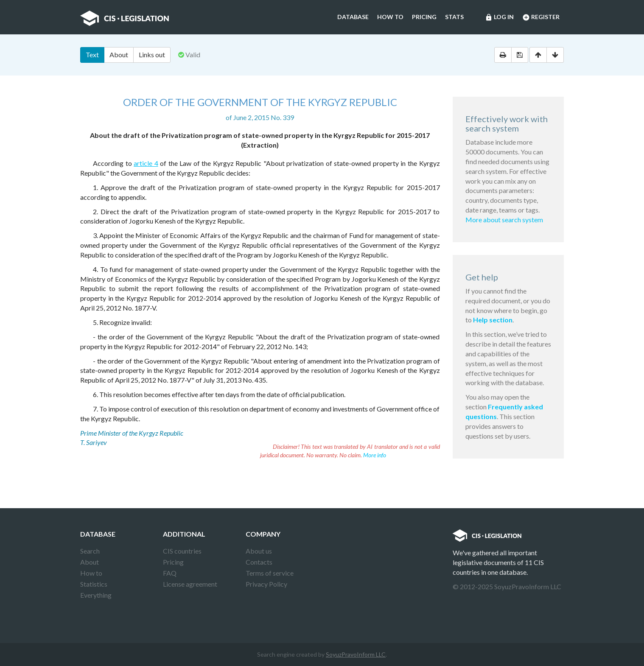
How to (390, 17)
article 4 (146, 163)
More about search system (504, 220)
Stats (454, 17)
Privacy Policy (266, 584)
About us (259, 551)
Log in (499, 17)
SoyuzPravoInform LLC (356, 654)
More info (375, 455)
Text (92, 55)
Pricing (424, 17)
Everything (96, 595)
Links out (152, 55)
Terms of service (270, 573)
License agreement (190, 584)
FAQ (170, 573)
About (119, 55)
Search (90, 551)
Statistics (94, 584)
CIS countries (182, 551)
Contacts (259, 562)
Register (541, 17)
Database (353, 17)
